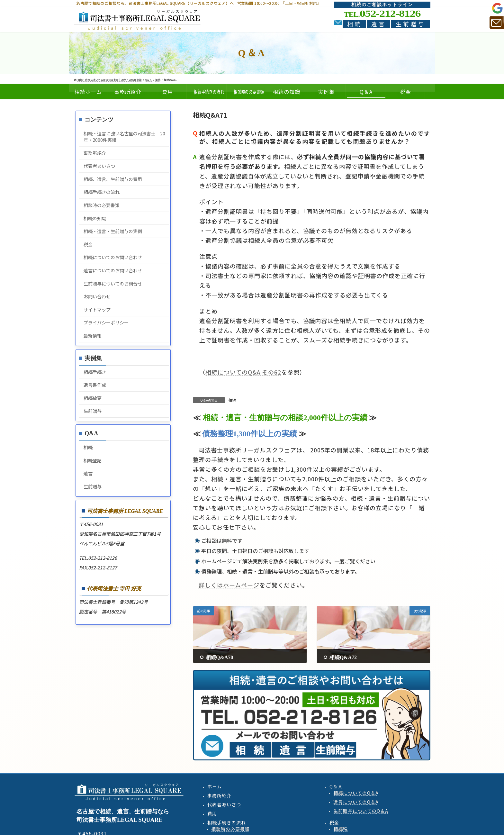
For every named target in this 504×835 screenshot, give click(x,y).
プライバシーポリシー (106, 322)
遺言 (379, 24)
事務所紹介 (95, 153)
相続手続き (95, 372)
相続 (355, 24)
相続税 (341, 829)
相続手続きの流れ (102, 192)
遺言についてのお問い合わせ (113, 270)
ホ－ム (215, 786)
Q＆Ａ (336, 786)
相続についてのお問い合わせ (113, 257)
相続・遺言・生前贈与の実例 (113, 231)
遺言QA (356, 802)
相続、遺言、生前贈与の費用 (113, 179)
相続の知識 (95, 218)
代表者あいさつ (99, 166)
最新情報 (93, 336)
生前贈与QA (361, 811)
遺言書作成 (95, 385)
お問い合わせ (97, 296)
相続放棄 (93, 398)
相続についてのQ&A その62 (243, 372)
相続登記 (93, 460)
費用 (212, 813)
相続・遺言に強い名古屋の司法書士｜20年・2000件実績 (124, 137)
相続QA (356, 793)
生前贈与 (410, 24)
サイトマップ (97, 310)
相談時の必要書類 (102, 205)
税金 (88, 244)
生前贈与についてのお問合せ (113, 284)
